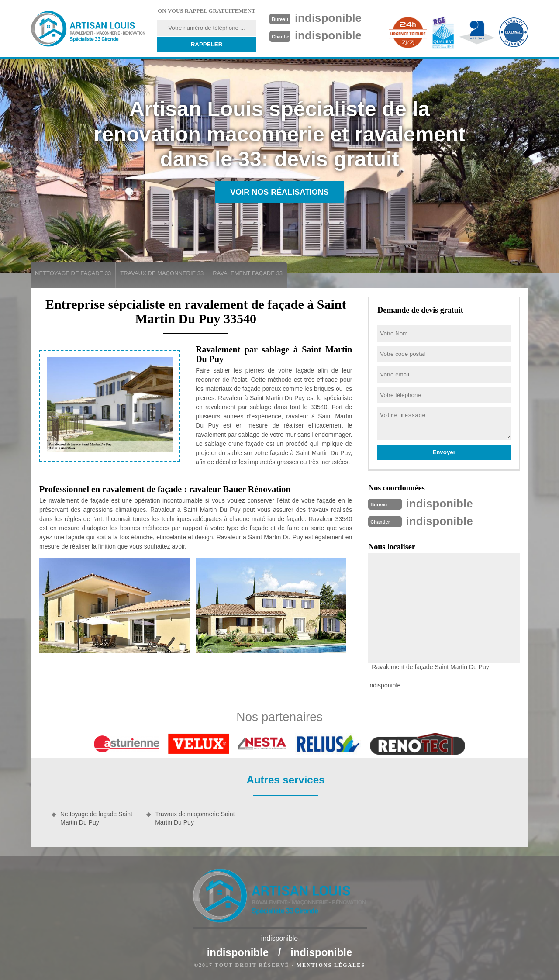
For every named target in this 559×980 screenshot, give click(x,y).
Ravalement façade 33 (248, 273)
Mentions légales (331, 965)
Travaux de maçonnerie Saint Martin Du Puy (195, 818)
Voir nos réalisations (279, 192)
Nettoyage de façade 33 (73, 273)
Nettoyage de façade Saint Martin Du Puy (96, 818)
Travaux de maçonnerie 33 (162, 273)
